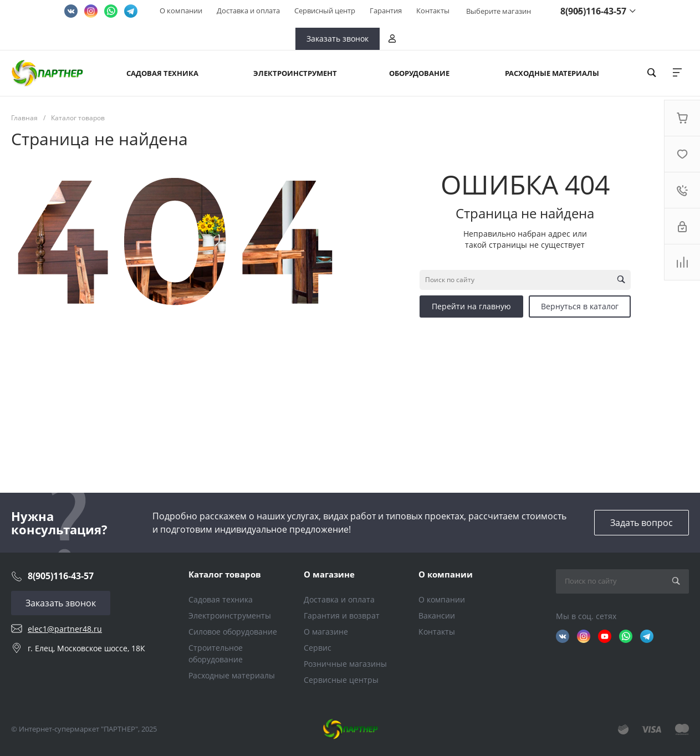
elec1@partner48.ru (65, 629)
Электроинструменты (230, 615)
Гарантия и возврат (342, 615)
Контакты (433, 11)
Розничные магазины (345, 664)
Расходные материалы (232, 675)
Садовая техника (221, 599)
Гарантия (386, 11)
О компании (181, 11)
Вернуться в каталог (580, 306)
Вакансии (437, 615)
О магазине (329, 574)
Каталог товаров (225, 574)
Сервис (318, 648)
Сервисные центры (341, 680)
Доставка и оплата (248, 11)
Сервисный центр (325, 11)
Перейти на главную (471, 306)
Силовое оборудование (233, 632)
